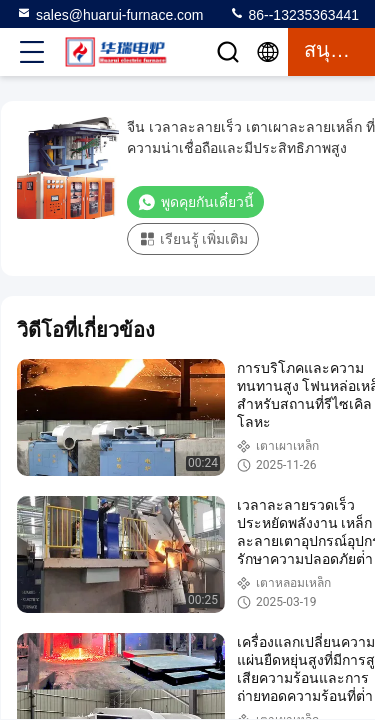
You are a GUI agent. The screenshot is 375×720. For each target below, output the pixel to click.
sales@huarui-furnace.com (110, 14)
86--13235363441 (294, 14)
